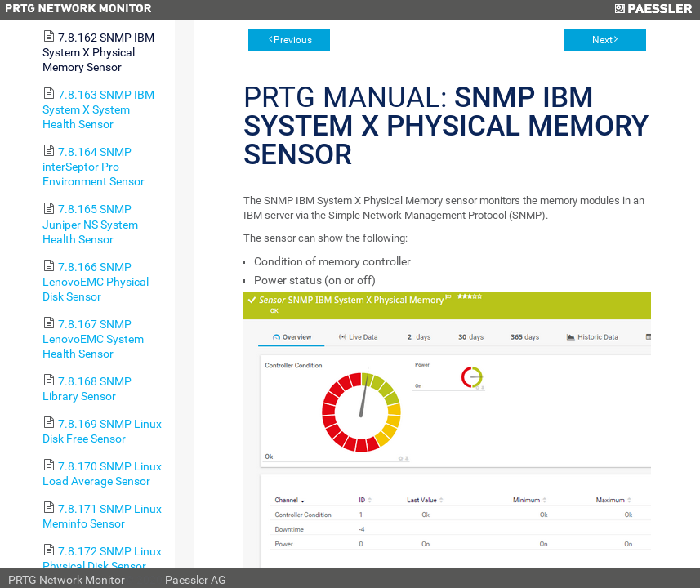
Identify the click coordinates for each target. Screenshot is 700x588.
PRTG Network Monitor (67, 580)
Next (602, 40)
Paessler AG (196, 580)
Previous (293, 40)
